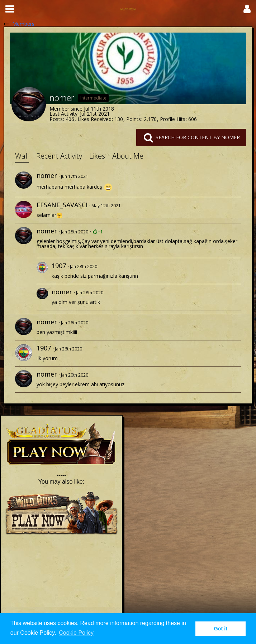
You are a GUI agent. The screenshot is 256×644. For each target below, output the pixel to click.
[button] (10, 9)
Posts (56, 119)
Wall (22, 156)
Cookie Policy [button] (76, 633)
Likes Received (94, 119)
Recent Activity (59, 156)
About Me (128, 156)
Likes (97, 156)
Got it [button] (221, 629)
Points (134, 119)
